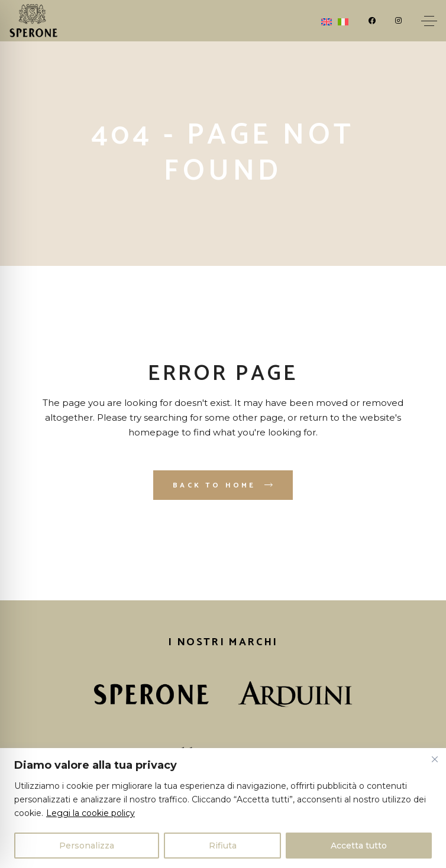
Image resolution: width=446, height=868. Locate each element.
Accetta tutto (359, 846)
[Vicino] (435, 759)
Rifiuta (223, 846)
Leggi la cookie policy (91, 813)
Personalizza (87, 846)
